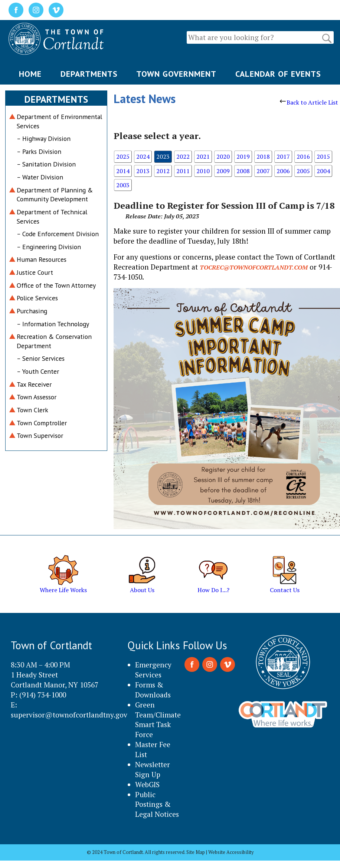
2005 (303, 171)
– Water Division (40, 177)
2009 (223, 171)
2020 (223, 156)
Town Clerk (32, 410)
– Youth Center (38, 371)
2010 (203, 171)
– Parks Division (39, 151)
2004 (323, 171)
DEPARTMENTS (89, 74)
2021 (203, 156)
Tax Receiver (34, 384)
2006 (283, 171)
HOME (30, 74)
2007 (263, 171)
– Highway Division (44, 138)
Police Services (37, 298)
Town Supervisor (40, 435)
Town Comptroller (42, 423)
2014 (123, 171)
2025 (123, 156)
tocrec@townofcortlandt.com (254, 267)
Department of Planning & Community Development (55, 195)
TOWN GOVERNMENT (176, 74)
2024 (143, 156)
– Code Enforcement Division (58, 234)
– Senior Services (41, 358)
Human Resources (42, 259)
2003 (123, 185)
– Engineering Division (49, 247)
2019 (243, 156)
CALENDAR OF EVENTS (278, 74)
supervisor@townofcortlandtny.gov (69, 715)
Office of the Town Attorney (56, 285)
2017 (283, 156)
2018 (263, 156)
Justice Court (35, 272)
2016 (303, 156)
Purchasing (32, 311)
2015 (323, 156)
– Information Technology (53, 324)
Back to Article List (309, 102)
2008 (243, 171)
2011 (183, 171)
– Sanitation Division (46, 164)
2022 (183, 156)
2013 (143, 171)
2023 (163, 156)
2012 (163, 171)
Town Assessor (37, 397)
